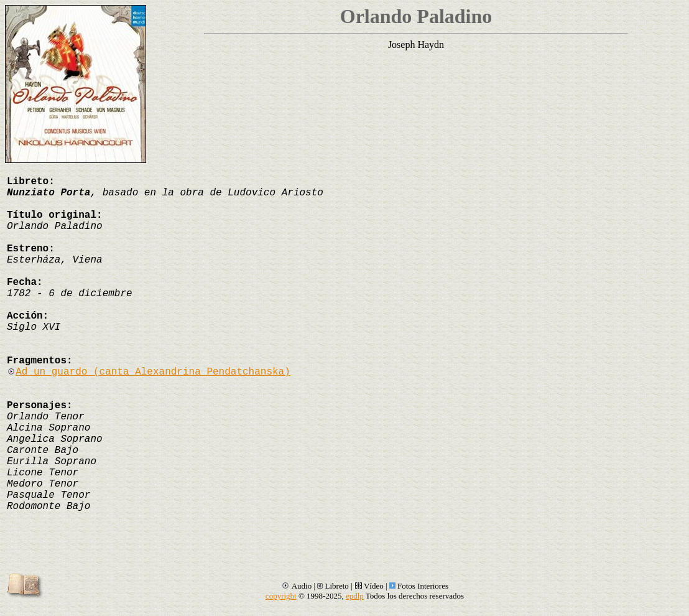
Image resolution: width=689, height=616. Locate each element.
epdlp (355, 596)
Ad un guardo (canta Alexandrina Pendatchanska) (149, 372)
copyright (281, 596)
